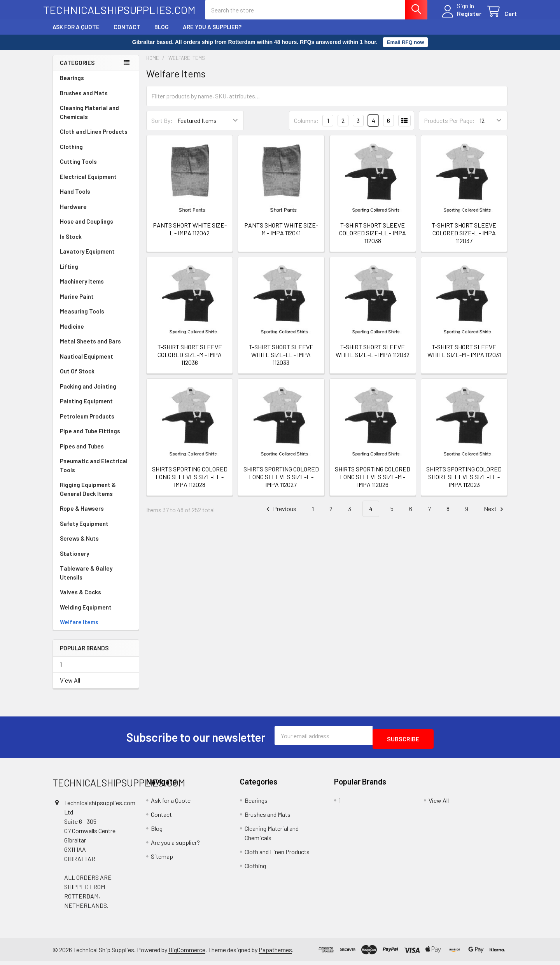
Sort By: (162, 127)
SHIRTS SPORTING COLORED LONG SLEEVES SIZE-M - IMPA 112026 (373, 484)
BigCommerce (187, 953)
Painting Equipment (86, 408)
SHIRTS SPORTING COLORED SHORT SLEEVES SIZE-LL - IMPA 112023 (464, 484)
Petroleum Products (87, 423)
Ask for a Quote (76, 34)
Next (495, 516)
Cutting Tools (78, 168)
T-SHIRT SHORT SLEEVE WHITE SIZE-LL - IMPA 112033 (281, 362)
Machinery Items (82, 288)
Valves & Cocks (80, 599)
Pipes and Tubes (82, 453)
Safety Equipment (84, 531)
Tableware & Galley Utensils (86, 580)
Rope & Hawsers (82, 515)
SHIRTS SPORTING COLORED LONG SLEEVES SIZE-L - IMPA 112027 (281, 484)
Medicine (72, 333)
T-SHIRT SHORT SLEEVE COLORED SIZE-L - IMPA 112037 (464, 240)
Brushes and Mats (84, 100)
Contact (127, 34)
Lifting (69, 273)
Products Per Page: (449, 127)
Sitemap (162, 860)
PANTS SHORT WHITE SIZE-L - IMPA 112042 (190, 236)
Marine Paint (77, 303)
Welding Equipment (86, 614)
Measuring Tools (82, 318)
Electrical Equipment (88, 184)
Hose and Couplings (87, 228)
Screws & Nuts (79, 545)
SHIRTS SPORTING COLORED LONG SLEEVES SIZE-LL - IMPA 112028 (190, 484)
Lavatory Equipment (87, 258)
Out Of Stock (77, 378)
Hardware (73, 214)
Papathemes (275, 953)
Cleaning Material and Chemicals (89, 119)
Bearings (72, 85)
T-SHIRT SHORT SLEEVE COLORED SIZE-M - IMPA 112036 (190, 362)
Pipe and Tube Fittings (90, 438)
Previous (280, 516)
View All (70, 687)
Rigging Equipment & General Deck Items (88, 496)
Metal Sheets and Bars (90, 348)
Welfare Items (79, 629)
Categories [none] (77, 70)
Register (460, 18)
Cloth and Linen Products (94, 138)
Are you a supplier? (212, 34)
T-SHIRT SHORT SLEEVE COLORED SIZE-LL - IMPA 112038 (373, 240)
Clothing (71, 154)
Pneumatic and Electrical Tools (94, 472)
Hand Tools (75, 198)
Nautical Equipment (87, 363)
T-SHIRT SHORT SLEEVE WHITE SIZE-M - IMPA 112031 (464, 358)
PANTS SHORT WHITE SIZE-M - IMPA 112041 (281, 236)
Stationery (74, 560)
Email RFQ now (405, 49)
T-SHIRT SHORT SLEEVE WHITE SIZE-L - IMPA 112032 (373, 358)
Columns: (306, 127)
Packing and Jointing (88, 393)
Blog (162, 34)
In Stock (71, 243)
